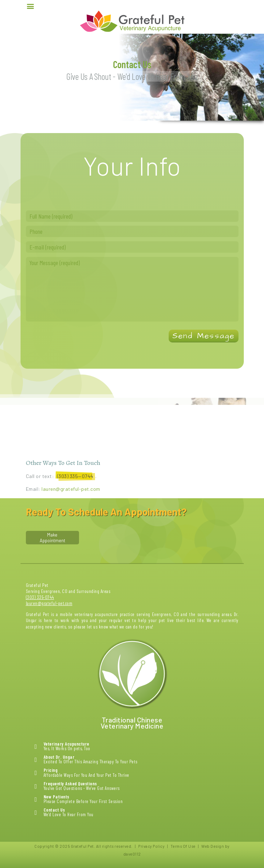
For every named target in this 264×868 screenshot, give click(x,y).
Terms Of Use (183, 846)
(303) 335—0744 (75, 476)
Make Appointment (52, 538)
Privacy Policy (151, 846)
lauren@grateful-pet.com (70, 489)
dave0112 (132, 854)
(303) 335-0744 (40, 597)
